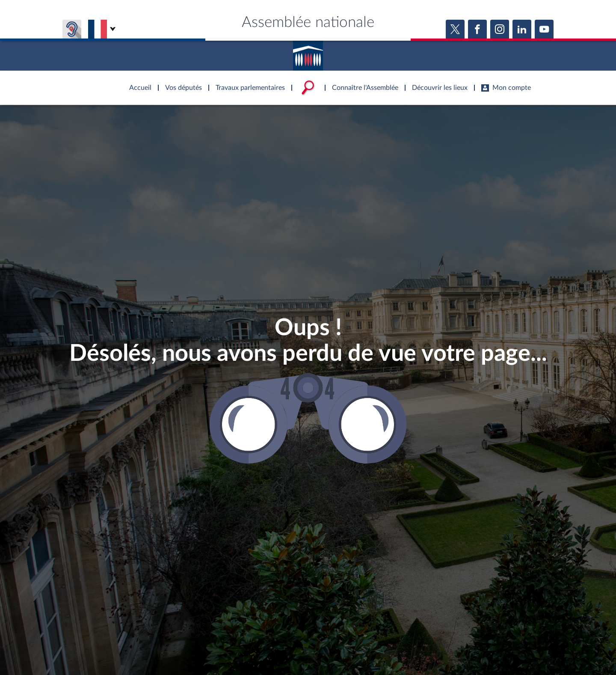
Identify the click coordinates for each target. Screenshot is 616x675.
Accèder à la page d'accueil (308, 53)
